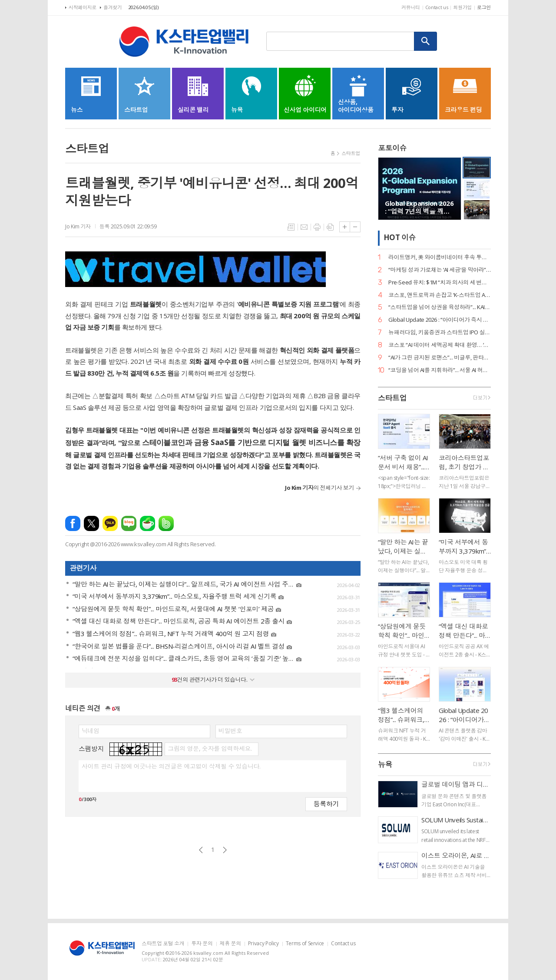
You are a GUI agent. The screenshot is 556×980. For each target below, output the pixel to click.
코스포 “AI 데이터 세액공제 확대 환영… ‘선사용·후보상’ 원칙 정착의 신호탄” (440, 345)
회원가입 (462, 7)
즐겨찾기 (113, 7)
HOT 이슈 (400, 238)
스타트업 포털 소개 (163, 944)
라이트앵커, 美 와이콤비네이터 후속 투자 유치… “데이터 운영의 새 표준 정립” (440, 257)
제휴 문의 (230, 944)
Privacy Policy (263, 944)
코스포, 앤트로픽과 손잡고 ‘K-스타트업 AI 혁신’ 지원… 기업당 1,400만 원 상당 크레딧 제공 (440, 295)
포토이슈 (392, 148)
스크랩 (330, 227)
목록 (291, 227)
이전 (201, 850)
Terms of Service (305, 944)
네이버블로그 (129, 523)
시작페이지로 (83, 7)
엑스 (91, 523)
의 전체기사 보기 (319, 488)
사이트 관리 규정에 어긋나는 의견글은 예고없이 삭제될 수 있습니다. (171, 766)
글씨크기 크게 (345, 227)
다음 (225, 850)
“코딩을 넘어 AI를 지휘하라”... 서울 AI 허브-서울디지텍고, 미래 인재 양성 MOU (440, 370)
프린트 (317, 227)
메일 (304, 227)
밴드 (166, 523)
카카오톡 (110, 523)
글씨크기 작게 (355, 227)
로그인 (484, 7)
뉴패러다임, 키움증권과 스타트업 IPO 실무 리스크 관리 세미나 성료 (440, 332)
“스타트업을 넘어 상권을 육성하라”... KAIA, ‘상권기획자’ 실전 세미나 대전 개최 (440, 307)
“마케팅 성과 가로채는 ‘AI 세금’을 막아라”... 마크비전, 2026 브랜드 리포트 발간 (440, 270)
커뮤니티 (411, 7)
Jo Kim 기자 (78, 226)
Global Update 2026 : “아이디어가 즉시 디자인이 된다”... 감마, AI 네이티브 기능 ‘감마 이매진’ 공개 (440, 320)
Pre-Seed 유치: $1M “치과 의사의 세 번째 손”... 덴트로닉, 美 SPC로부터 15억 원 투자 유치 (440, 282)
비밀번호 (230, 731)
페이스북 (73, 523)
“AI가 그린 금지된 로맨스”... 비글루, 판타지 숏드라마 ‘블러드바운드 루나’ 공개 (440, 358)
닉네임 (91, 731)
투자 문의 (202, 944)
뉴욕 (385, 764)
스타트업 (351, 153)
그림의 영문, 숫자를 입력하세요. (210, 749)
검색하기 (426, 41)
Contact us (437, 7)
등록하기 (326, 803)
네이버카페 (147, 523)
